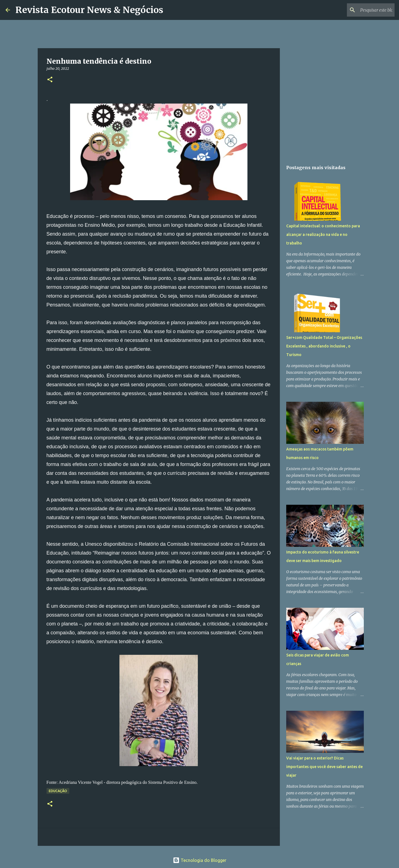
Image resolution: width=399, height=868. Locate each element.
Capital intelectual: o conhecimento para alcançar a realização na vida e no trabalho (323, 235)
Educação (58, 791)
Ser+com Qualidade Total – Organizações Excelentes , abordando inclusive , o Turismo (324, 346)
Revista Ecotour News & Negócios (89, 10)
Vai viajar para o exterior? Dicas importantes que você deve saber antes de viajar (324, 767)
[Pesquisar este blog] (365, 10)
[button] (50, 80)
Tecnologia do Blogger (200, 860)
